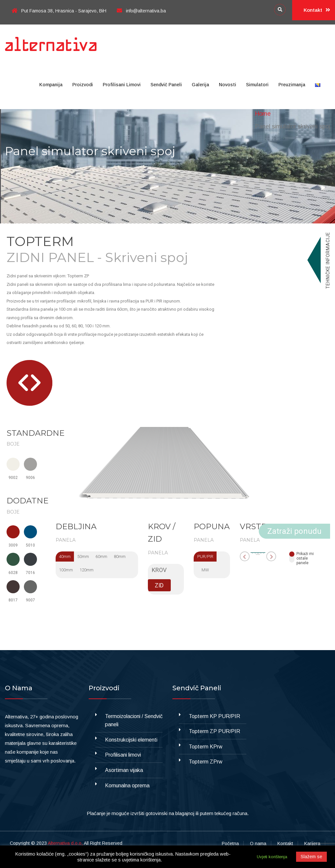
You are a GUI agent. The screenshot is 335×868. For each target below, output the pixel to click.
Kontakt (317, 10)
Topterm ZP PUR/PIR (214, 731)
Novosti (228, 85)
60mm (101, 557)
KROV (159, 570)
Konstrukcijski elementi (131, 740)
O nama (258, 843)
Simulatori (257, 85)
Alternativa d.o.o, (65, 843)
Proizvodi (83, 85)
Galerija (200, 85)
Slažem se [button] (311, 857)
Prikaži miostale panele (305, 557)
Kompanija (51, 85)
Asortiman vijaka (124, 770)
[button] (23, 383)
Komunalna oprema (127, 786)
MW (205, 570)
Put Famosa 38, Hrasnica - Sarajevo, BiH (59, 11)
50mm (83, 557)
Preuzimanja (292, 85)
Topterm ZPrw (206, 762)
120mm (87, 570)
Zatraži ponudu (294, 531)
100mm (66, 570)
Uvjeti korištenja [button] (272, 857)
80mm (120, 557)
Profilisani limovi (122, 85)
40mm (65, 557)
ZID (159, 585)
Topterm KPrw (206, 747)
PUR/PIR (205, 557)
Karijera (312, 843)
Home (263, 114)
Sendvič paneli (166, 85)
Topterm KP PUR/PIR (214, 716)
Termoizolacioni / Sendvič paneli (134, 721)
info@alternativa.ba (141, 11)
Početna (230, 843)
